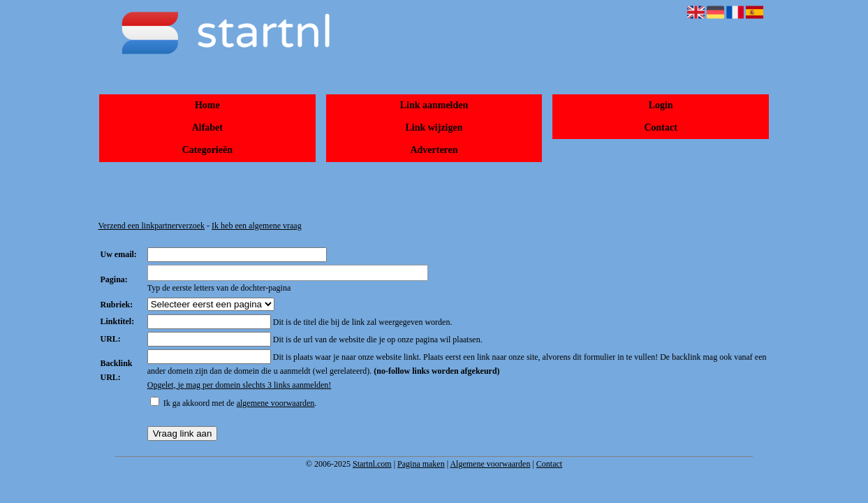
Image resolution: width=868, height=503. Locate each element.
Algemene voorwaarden (490, 464)
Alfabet (207, 127)
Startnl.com (372, 464)
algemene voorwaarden (276, 403)
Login (661, 105)
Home (207, 105)
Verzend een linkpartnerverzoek (152, 226)
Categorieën (207, 150)
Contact (660, 127)
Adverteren (434, 150)
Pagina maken (421, 464)
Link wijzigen (434, 127)
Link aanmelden (434, 105)
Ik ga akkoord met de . (240, 403)
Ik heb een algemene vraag (257, 226)
